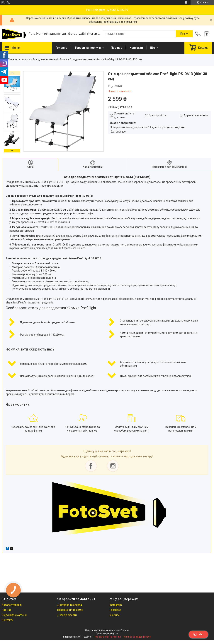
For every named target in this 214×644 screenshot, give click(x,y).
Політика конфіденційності (137, 637)
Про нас (117, 48)
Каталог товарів (12, 605)
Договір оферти (67, 615)
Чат (198, 634)
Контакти (136, 48)
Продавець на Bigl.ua (107, 633)
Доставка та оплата (70, 605)
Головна (61, 48)
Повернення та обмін (70, 610)
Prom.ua (125, 630)
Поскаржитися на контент (107, 637)
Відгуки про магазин (14, 615)
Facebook (115, 610)
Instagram (116, 605)
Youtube (115, 615)
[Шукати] (184, 34)
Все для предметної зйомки (50, 59)
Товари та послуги (88, 48)
